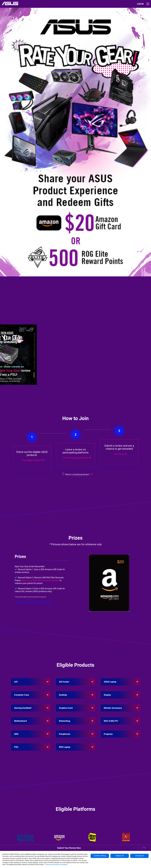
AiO (16, 682)
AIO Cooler (64, 682)
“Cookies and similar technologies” (56, 865)
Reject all (120, 856)
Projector (108, 734)
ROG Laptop (65, 747)
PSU (16, 747)
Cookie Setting (100, 856)
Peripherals (65, 734)
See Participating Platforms (77, 421)
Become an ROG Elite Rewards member (41, 580)
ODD (16, 734)
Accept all (139, 856)
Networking (65, 721)
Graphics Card (66, 708)
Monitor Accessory (113, 708)
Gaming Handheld (23, 708)
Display (107, 695)
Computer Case (22, 695)
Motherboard (20, 721)
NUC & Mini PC (111, 721)
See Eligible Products (33, 432)
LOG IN (140, 4)
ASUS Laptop (110, 682)
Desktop (63, 695)
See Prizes (120, 413)
